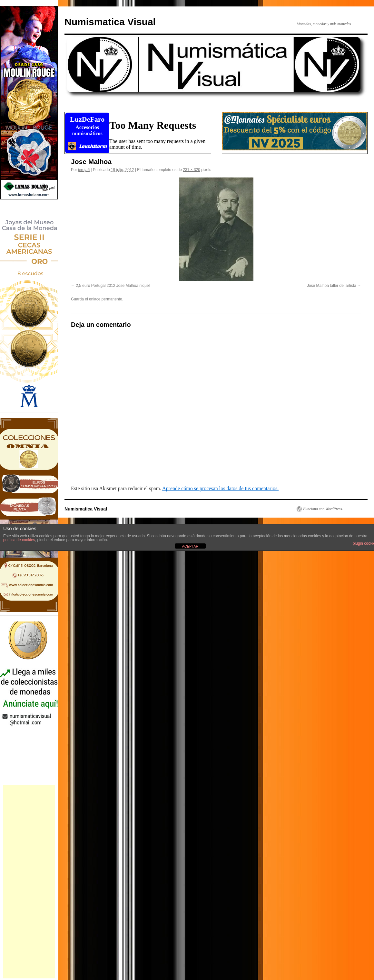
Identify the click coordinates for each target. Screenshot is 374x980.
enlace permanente (106, 299)
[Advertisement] (29, 882)
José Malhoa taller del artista (332, 286)
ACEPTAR (190, 546)
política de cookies (19, 540)
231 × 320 (192, 170)
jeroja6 (84, 170)
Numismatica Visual (110, 22)
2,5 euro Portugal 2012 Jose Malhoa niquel (113, 286)
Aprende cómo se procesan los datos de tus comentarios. (220, 488)
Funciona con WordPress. (323, 509)
